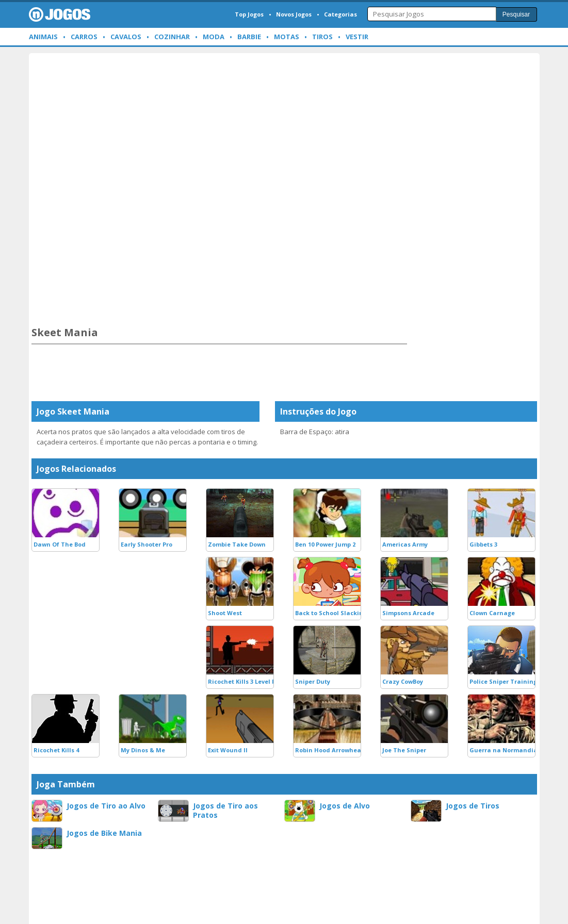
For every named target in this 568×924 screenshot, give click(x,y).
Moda (214, 37)
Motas (287, 37)
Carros (84, 37)
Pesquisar (516, 14)
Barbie (249, 37)
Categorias (340, 14)
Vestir (357, 37)
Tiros (322, 37)
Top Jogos (249, 14)
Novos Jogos (294, 14)
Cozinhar (172, 37)
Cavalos (126, 37)
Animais (43, 37)
